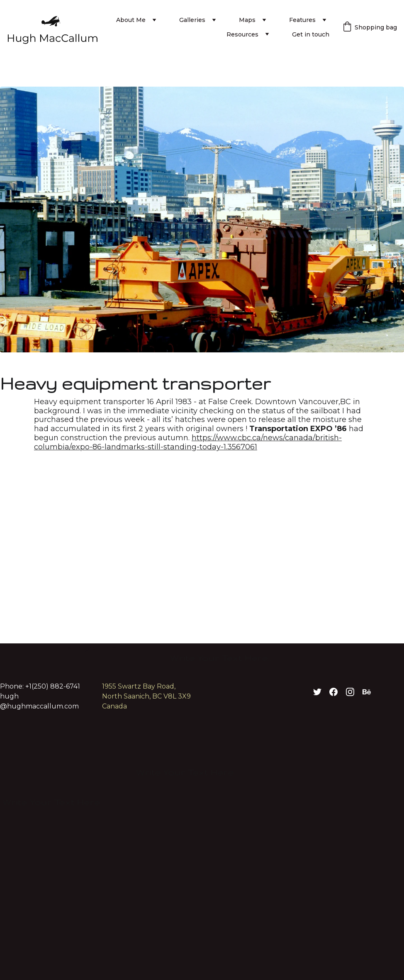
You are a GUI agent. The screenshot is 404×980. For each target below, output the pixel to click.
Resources (242, 34)
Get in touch (311, 34)
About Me (131, 20)
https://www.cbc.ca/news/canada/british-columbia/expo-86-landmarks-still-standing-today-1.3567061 (188, 442)
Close (375, 402)
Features (302, 20)
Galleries (192, 20)
